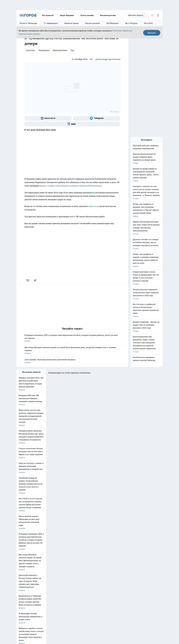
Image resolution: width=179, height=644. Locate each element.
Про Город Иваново (101, 552)
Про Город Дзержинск (24, 560)
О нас (47, 569)
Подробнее (77, 608)
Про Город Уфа (80, 555)
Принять (152, 33)
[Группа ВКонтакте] (48, 118)
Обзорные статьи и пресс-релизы (85, 571)
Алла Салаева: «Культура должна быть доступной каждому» (72, 361)
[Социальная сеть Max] (72, 124)
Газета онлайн (87, 15)
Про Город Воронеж (82, 552)
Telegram (19, 569)
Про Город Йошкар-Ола (63, 552)
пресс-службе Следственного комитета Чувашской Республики (71, 186)
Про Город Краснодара (63, 560)
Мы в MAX (148, 23)
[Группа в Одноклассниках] (122, 556)
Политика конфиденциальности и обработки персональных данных (38, 611)
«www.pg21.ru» (32, 579)
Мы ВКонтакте (113, 23)
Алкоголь (30, 50)
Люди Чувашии (67, 15)
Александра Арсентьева (108, 59)
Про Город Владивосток (44, 560)
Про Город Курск (41, 555)
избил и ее (93, 206)
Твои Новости (41, 552)
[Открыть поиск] (152, 15)
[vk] (28, 280)
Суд (72, 50)
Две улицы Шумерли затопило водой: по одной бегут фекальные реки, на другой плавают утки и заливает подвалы (72, 350)
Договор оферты (51, 571)
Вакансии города (72, 23)
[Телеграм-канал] (97, 118)
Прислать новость (136, 15)
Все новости (48, 15)
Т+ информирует (51, 23)
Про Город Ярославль (23, 555)
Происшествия (60, 50)
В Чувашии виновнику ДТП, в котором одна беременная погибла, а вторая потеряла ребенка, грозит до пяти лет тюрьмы (72, 338)
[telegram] (36, 280)
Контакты (77, 569)
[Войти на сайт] (158, 15)
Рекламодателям (108, 15)
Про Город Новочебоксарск (25, 552)
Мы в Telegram (131, 23)
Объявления (20, 571)
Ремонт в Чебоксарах (29, 23)
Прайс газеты (21, 574)
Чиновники (44, 50)
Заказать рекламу (93, 23)
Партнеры (77, 574)
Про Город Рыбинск (62, 555)
